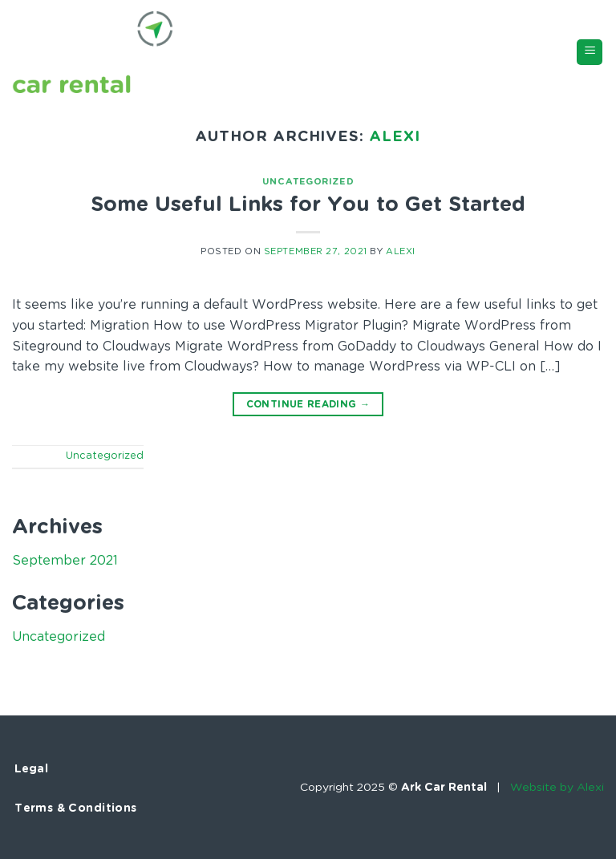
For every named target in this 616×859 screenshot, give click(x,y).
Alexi (395, 137)
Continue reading (308, 405)
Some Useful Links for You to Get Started (308, 205)
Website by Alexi (557, 788)
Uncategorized (308, 182)
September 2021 (65, 561)
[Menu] (590, 53)
